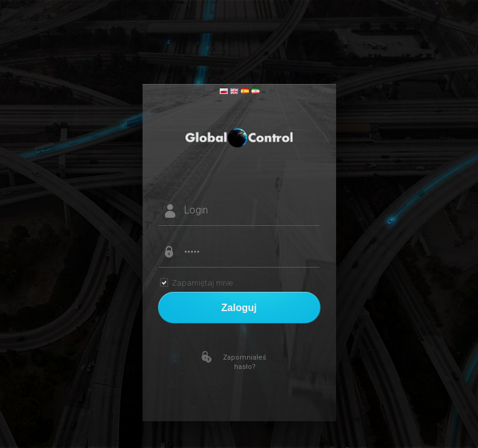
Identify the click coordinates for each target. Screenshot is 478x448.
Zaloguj (239, 308)
